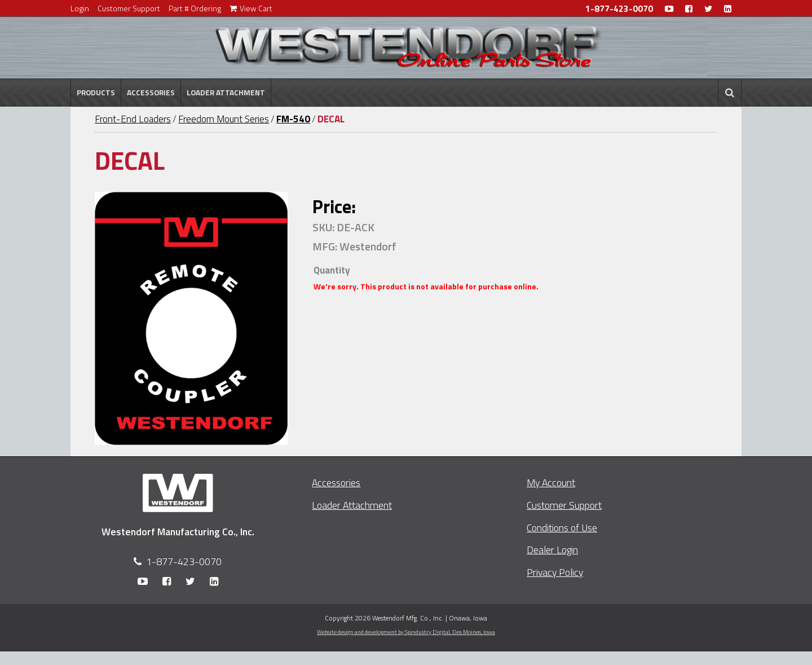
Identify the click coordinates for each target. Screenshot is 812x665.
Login (80, 8)
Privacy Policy (555, 572)
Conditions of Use (562, 528)
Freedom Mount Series (224, 119)
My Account (551, 483)
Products (96, 93)
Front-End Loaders (133, 119)
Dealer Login (552, 550)
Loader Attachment (226, 93)
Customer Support (129, 8)
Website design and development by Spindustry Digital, (406, 632)
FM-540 (293, 119)
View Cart (251, 8)
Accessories (151, 93)
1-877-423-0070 (619, 9)
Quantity (332, 270)
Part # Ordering (195, 8)
